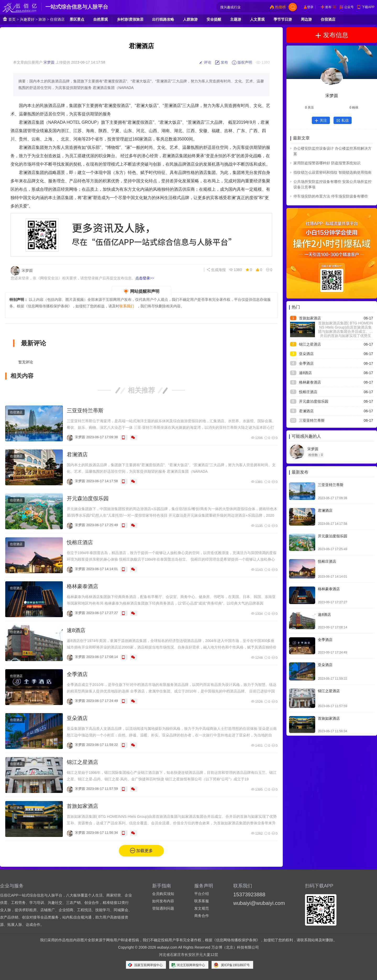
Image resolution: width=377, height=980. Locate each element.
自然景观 (101, 19)
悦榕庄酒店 (80, 542)
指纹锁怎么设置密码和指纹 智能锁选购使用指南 (332, 172)
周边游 (306, 19)
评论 (205, 63)
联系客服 (202, 901)
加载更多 (145, 851)
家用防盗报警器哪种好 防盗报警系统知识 (327, 163)
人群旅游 (190, 19)
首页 (9, 19)
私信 (343, 120)
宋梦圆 (49, 62)
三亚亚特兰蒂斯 (85, 410)
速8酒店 (76, 630)
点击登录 (145, 278)
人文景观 (257, 19)
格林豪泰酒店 (82, 586)
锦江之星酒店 (82, 762)
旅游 (42, 19)
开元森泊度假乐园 (88, 498)
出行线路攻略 (163, 19)
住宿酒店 (57, 19)
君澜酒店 (77, 454)
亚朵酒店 (77, 718)
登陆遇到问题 (163, 908)
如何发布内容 (163, 901)
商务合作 (202, 916)
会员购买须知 (163, 894)
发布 (328, 7)
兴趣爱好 (27, 19)
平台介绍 (202, 894)
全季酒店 (77, 674)
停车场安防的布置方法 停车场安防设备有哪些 (331, 196)
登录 (310, 7)
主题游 (236, 19)
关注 (321, 120)
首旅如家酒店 (82, 806)
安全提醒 (214, 19)
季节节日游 (283, 19)
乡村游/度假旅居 (130, 19)
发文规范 (202, 908)
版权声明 (242, 63)
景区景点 (77, 19)
